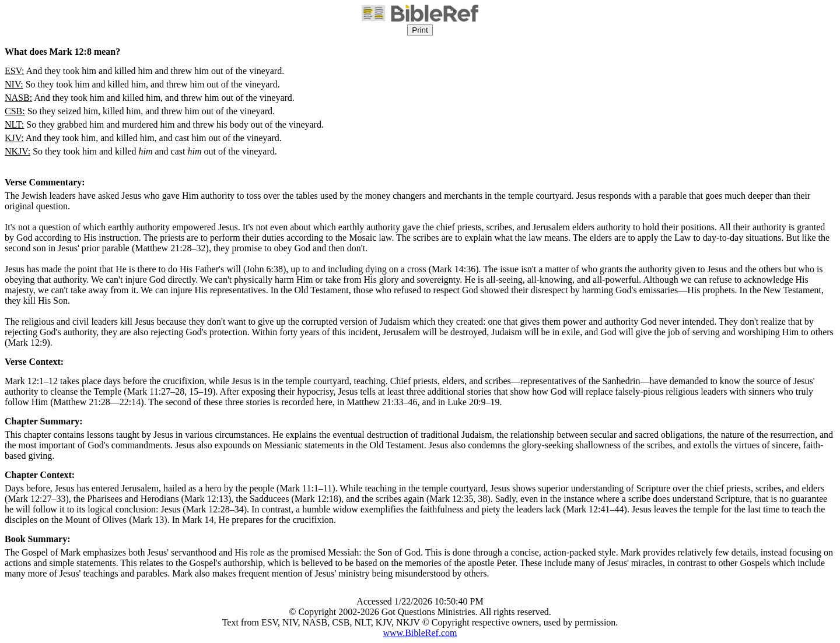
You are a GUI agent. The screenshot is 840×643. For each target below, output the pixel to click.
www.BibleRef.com (420, 633)
